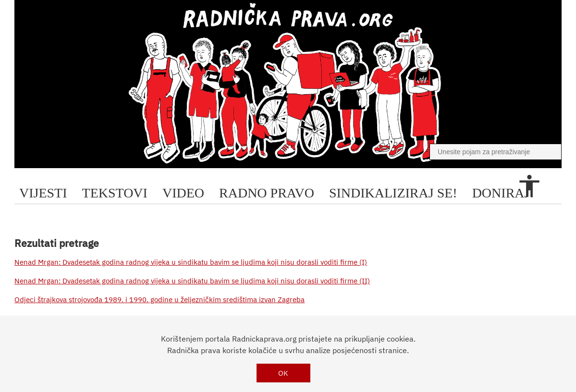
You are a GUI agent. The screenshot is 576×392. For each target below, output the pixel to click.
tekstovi (115, 193)
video (183, 193)
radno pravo (267, 193)
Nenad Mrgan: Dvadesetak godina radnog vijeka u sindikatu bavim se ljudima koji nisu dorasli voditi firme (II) (192, 281)
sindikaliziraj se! (393, 193)
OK (283, 373)
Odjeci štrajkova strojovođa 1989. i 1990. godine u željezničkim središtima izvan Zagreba (159, 300)
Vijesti (43, 193)
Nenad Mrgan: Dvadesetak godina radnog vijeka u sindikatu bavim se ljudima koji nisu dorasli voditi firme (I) (191, 262)
